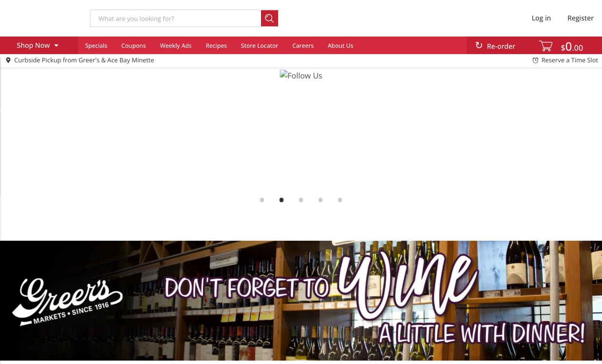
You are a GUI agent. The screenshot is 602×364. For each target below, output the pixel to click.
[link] (301, 130)
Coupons (134, 46)
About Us (341, 46)
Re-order (501, 47)
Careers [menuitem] (303, 46)
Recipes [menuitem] (216, 46)
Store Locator (260, 46)
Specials (96, 46)
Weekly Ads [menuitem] (176, 46)
